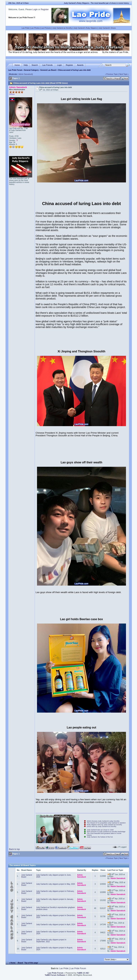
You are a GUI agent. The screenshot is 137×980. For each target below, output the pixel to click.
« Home (12, 963)
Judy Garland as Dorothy (62, 28)
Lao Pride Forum (15, 70)
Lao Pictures (46, 28)
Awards (80, 65)
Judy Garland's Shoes (107, 28)
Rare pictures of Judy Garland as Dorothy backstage (106, 832)
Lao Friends (48, 65)
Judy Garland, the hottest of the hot (100, 837)
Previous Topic (112, 74)
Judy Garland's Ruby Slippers (85, 28)
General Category (31, 70)
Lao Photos (35, 28)
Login (35, 9)
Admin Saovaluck (25, 74)
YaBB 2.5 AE (83, 973)
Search (35, 65)
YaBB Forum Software (55, 975)
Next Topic (123, 74)
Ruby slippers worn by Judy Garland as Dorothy (104, 825)
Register (45, 9)
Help (26, 65)
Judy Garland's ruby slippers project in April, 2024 (56, 925)
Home (17, 65)
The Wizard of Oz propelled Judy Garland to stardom (106, 823)
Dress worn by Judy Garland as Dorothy (102, 826)
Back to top (14, 849)
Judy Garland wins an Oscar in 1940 (100, 830)
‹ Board (20, 963)
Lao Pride (25, 28)
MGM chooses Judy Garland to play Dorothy (103, 821)
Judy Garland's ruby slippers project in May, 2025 (56, 884)
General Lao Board (49, 70)
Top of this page (31, 963)
